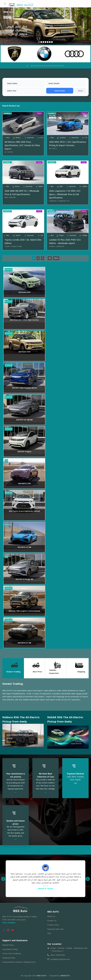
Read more (11, 742)
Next (56, 258)
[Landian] (52, 246)
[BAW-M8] (12, 197)
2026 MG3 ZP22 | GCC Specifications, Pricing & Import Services (68, 144)
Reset (80, 91)
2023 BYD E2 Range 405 (24, 579)
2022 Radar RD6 (24, 292)
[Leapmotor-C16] (64, 201)
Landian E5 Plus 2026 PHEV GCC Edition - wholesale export (65, 242)
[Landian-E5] (60, 246)
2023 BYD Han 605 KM (24, 420)
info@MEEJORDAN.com (60, 959)
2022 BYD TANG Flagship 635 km (24, 388)
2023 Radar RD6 (24, 352)
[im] (6, 152)
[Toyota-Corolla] (16, 246)
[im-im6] (10, 152)
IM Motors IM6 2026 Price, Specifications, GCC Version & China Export (22, 145)
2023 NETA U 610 (24, 484)
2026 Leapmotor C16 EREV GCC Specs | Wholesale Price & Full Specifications (65, 194)
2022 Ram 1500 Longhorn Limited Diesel (24, 611)
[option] (45, 877)
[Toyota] (8, 246)
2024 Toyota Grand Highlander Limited (24, 511)
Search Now (60, 91)
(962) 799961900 (58, 955)
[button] (5, 735)
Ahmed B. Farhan (46, 889)
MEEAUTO (65, 976)
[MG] (51, 149)
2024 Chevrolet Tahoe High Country (24, 320)
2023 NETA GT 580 (24, 547)
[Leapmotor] (53, 201)
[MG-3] (55, 149)
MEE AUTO (42, 976)
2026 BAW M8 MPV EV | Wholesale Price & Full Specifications (22, 193)
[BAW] (7, 197)
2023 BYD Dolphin (24, 452)
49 (50, 258)
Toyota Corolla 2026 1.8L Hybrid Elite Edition (23, 242)
